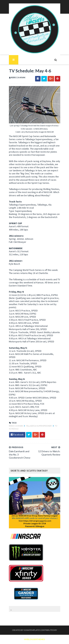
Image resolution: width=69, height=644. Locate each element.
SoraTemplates (32, 630)
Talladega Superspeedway (39, 426)
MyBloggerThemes (34, 639)
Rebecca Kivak (16, 426)
